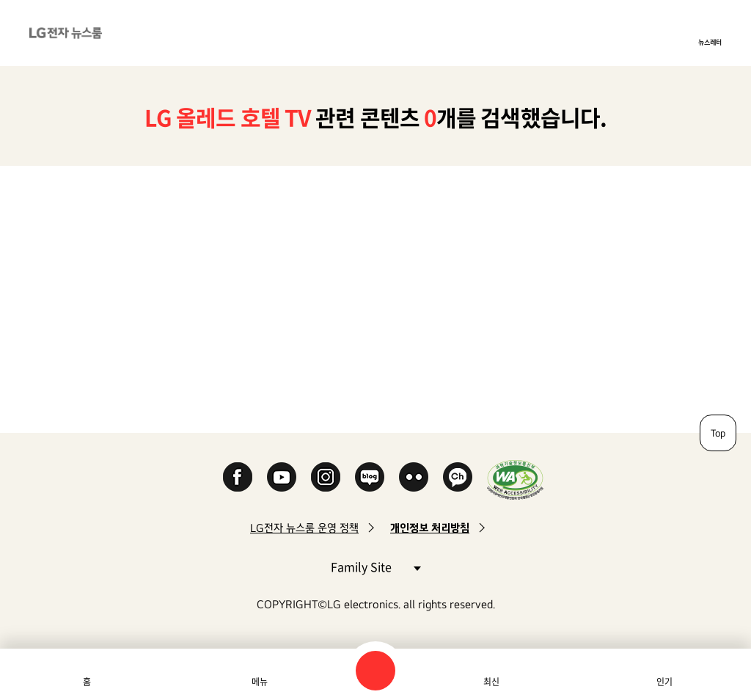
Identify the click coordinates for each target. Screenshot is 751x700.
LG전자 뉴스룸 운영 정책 (304, 528)
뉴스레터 (710, 42)
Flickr (414, 477)
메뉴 (260, 682)
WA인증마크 (515, 480)
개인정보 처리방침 (430, 528)
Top (718, 433)
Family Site (375, 566)
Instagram (326, 477)
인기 (664, 682)
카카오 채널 (458, 477)
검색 (375, 671)
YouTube (282, 477)
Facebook (238, 477)
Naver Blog (370, 477)
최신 (491, 682)
